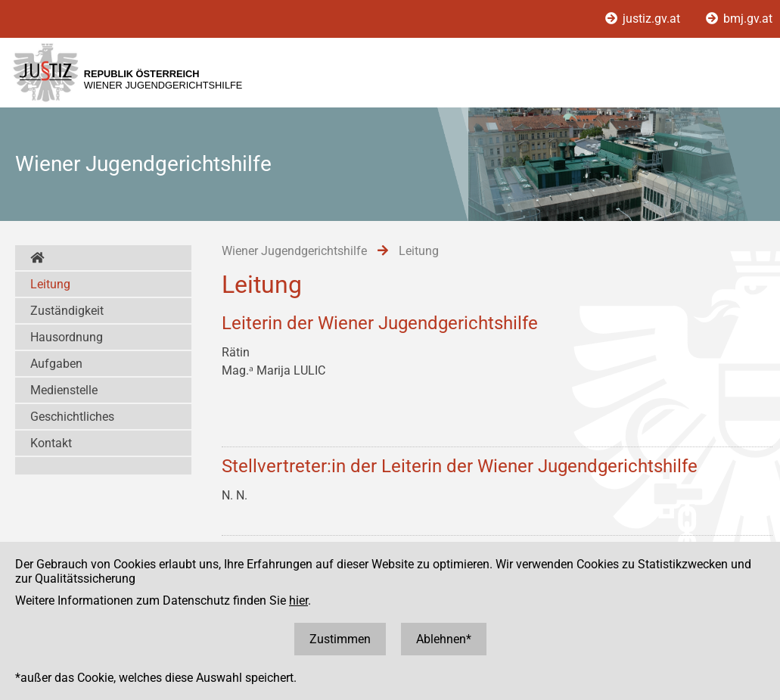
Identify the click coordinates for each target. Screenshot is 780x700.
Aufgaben (56, 364)
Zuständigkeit (67, 311)
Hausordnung (67, 337)
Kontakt (51, 443)
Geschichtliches (72, 417)
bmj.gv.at (739, 19)
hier (298, 600)
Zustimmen (340, 639)
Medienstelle (64, 390)
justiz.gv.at (644, 19)
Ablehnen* (444, 639)
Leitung (50, 284)
